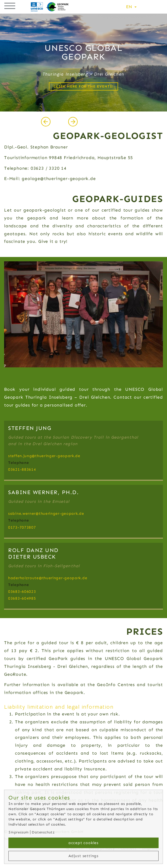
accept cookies (83, 843)
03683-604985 (22, 598)
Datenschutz (43, 832)
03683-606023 (22, 592)
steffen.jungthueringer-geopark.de (44, 456)
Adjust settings (83, 856)
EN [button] (131, 7)
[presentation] (46, 122)
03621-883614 (22, 469)
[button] (10, 5)
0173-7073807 (22, 527)
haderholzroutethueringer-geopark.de (48, 578)
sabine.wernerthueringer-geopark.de (46, 514)
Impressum (19, 832)
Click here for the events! (83, 86)
